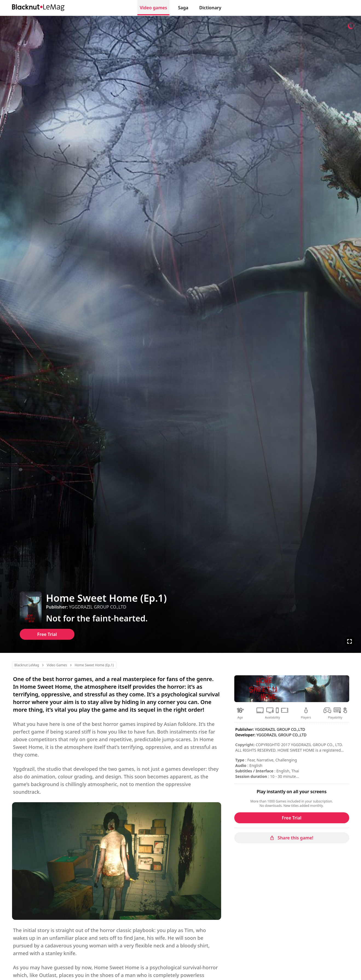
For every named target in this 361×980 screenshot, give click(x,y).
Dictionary (210, 8)
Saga (183, 8)
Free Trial (47, 634)
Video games (153, 8)
